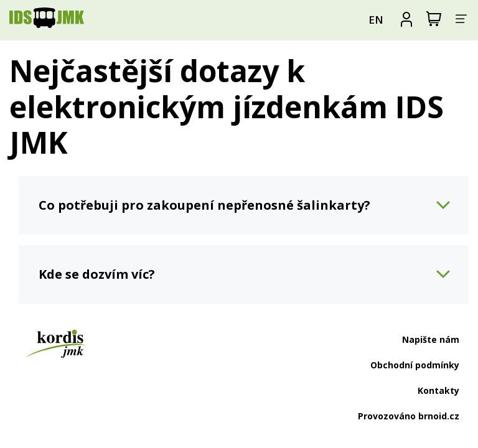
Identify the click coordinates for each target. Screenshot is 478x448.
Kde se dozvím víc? (97, 274)
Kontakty (438, 390)
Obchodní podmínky (415, 365)
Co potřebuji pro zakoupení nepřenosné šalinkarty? (204, 205)
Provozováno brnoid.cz (409, 416)
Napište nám (431, 339)
